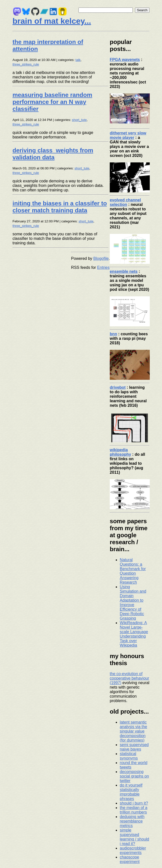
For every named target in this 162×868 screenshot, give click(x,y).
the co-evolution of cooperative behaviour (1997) (129, 678)
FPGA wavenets (125, 60)
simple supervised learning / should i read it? (134, 837)
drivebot (118, 387)
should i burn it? (134, 803)
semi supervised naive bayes (134, 747)
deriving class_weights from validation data (53, 154)
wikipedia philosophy (120, 452)
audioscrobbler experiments (133, 850)
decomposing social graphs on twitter (134, 776)
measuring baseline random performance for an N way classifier (52, 102)
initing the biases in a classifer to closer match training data (60, 207)
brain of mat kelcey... (52, 21)
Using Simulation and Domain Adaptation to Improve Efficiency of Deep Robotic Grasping (133, 603)
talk (78, 60)
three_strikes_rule (26, 64)
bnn (113, 334)
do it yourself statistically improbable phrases (131, 792)
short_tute (79, 120)
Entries (103, 267)
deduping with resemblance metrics (132, 821)
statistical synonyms (129, 756)
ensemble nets (124, 271)
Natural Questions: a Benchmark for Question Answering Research (133, 571)
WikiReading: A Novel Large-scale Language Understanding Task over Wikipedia (134, 634)
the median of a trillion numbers (133, 810)
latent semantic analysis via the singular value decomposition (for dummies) (133, 731)
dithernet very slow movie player (128, 135)
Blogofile (101, 258)
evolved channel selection (125, 202)
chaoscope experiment (130, 859)
